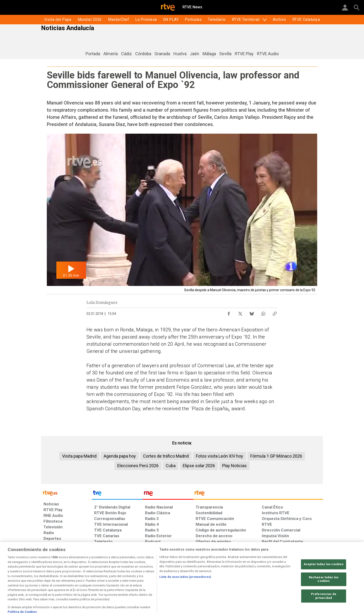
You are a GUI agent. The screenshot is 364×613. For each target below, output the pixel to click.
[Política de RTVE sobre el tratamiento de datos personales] (87, 576)
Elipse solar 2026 (199, 466)
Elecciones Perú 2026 (138, 466)
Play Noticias (234, 466)
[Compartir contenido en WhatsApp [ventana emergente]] (263, 312)
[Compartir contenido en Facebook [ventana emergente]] (229, 312)
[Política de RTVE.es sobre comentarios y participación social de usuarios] (302, 576)
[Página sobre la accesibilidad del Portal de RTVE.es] (210, 576)
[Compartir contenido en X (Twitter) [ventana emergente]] (240, 312)
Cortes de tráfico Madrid (166, 456)
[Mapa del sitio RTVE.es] (239, 576)
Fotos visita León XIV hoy (219, 456)
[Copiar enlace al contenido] (275, 312)
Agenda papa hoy (120, 456)
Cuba (171, 466)
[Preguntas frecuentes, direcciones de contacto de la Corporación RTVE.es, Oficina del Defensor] (264, 576)
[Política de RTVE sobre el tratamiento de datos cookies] (130, 576)
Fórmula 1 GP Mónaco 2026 (276, 456)
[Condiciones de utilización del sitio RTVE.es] (51, 576)
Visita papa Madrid (79, 456)
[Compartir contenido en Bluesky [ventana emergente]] (252, 312)
